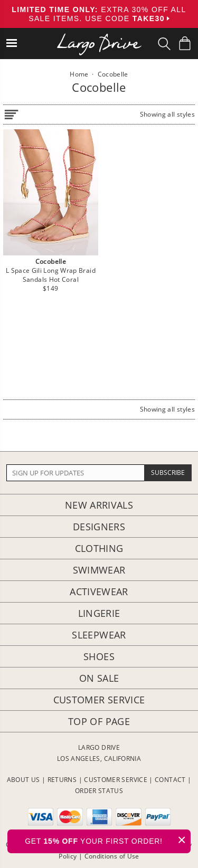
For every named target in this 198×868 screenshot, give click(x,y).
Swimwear (99, 570)
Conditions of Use (112, 856)
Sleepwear (99, 635)
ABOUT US (23, 780)
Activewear (99, 592)
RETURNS (62, 780)
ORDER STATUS (99, 791)
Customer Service (99, 700)
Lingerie (99, 613)
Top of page (99, 721)
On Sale (99, 678)
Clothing (99, 548)
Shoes (99, 656)
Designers (99, 527)
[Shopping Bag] (185, 43)
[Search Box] (164, 44)
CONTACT (170, 780)
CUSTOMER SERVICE (116, 780)
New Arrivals (99, 505)
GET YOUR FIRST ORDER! (108, 840)
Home (79, 74)
